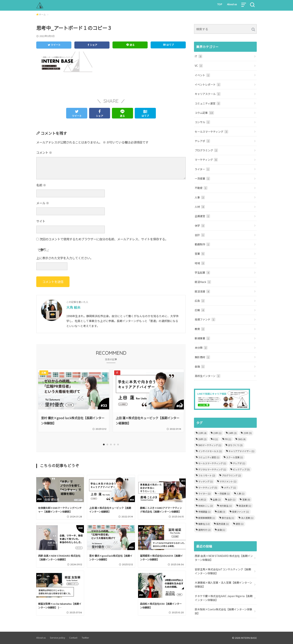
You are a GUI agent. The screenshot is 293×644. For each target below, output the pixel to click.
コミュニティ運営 (208, 103)
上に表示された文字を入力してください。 (65, 258)
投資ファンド (205, 319)
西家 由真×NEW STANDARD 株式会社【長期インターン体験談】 (224, 558)
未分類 (201, 348)
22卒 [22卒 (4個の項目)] (202, 433)
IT (198, 56)
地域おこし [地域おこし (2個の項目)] (206, 506)
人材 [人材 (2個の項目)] (202, 499)
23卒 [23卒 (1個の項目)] (217, 433)
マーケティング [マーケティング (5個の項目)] (208, 487)
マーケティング (206, 160)
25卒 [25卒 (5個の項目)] (248, 433)
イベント (202, 75)
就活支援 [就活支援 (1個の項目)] (245, 506)
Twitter (85, 638)
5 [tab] (118, 444)
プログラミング (206, 150)
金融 (200, 366)
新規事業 (202, 338)
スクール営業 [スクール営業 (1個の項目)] (235, 457)
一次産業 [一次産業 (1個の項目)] (223, 493)
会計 (200, 235)
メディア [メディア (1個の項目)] (230, 487)
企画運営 (202, 216)
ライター (202, 169)
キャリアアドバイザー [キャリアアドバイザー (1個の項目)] (241, 451)
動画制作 (202, 244)
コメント (44, 152)
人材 (200, 207)
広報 (200, 310)
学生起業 (202, 272)
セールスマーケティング (211, 132)
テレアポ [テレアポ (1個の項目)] (239, 463)
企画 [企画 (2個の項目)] (217, 499)
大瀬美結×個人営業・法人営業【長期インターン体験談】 (223, 584)
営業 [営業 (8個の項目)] (246, 499)
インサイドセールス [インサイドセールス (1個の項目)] (210, 451)
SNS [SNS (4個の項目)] (242, 439)
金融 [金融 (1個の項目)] (221, 530)
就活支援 (202, 291)
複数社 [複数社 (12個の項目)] (204, 524)
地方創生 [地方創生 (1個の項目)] (226, 506)
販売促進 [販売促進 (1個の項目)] (223, 524)
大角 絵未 (73, 307)
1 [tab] (104, 444)
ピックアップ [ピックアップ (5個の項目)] (241, 469)
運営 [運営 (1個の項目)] (240, 524)
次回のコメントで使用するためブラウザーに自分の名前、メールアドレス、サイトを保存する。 (104, 239)
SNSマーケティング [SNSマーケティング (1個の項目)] (210, 445)
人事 (200, 197)
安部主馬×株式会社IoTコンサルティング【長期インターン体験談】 (223, 571)
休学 (200, 226)
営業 (200, 254)
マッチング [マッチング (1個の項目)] (206, 481)
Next (181, 405)
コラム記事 (204, 113)
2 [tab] (108, 444)
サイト (41, 221)
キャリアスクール (208, 94)
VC (199, 66)
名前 (41, 185)
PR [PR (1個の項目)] (228, 439)
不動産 (201, 188)
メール (43, 203)
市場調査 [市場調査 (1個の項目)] (204, 512)
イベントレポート (208, 84)
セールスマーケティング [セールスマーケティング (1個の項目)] (212, 463)
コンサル (202, 122)
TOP (220, 4)
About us (232, 4)
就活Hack (203, 282)
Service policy (57, 638)
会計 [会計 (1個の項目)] (232, 499)
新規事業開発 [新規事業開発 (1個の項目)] (207, 518)
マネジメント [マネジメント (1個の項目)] (228, 481)
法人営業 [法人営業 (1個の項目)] (247, 518)
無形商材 (202, 357)
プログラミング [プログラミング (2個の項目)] (231, 475)
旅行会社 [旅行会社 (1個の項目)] (228, 518)
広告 (200, 301)
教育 (200, 329)
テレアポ (202, 141)
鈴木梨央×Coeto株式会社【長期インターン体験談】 (223, 611)
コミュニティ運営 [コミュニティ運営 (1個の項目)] (209, 457)
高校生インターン (208, 376)
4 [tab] (115, 444)
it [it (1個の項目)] (216, 439)
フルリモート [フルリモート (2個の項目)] (207, 475)
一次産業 (202, 178)
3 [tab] (111, 444)
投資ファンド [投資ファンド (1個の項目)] (240, 512)
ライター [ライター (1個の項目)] (204, 493)
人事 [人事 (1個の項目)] (240, 493)
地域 (200, 263)
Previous (41, 405)
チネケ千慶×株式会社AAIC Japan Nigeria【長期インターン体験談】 (224, 598)
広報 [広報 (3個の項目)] (221, 512)
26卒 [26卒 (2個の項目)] (202, 439)
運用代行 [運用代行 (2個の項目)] (204, 530)
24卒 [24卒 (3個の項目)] (232, 433)
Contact (73, 638)
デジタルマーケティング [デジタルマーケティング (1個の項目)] (212, 469)
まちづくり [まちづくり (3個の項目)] (235, 445)
